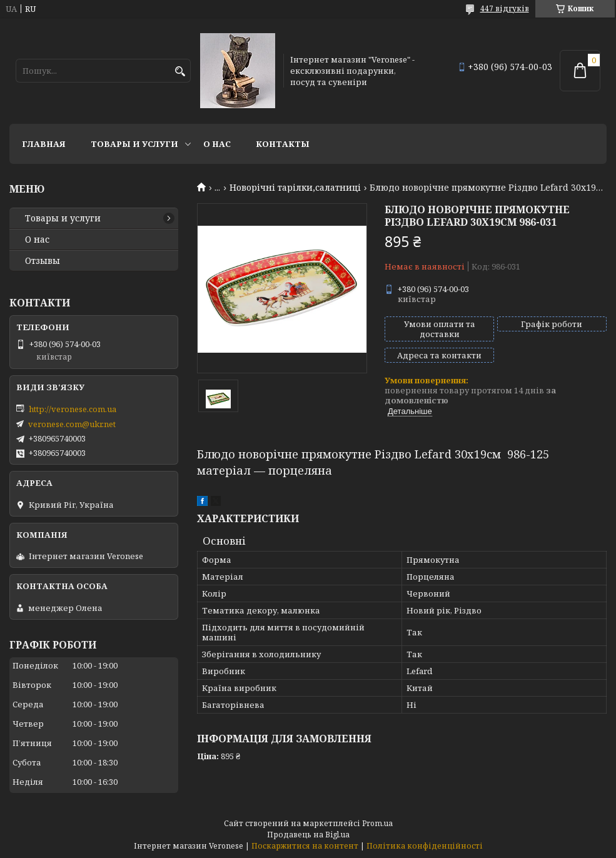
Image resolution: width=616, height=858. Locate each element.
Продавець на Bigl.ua (308, 835)
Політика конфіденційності (425, 846)
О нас (217, 144)
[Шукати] (180, 72)
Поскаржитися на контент (305, 846)
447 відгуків (505, 8)
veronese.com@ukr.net (72, 424)
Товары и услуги (134, 144)
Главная (44, 144)
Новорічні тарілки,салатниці (295, 188)
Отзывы (43, 261)
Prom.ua (377, 823)
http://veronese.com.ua (73, 409)
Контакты (283, 144)
